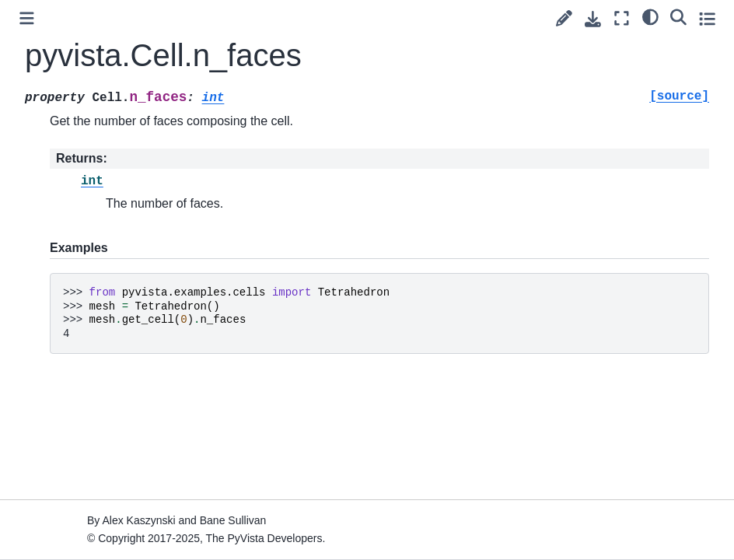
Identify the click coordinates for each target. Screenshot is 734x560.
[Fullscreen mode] (622, 18)
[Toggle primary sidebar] (27, 18)
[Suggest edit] (564, 18)
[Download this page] (593, 19)
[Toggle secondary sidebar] (707, 18)
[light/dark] (650, 16)
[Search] (678, 16)
